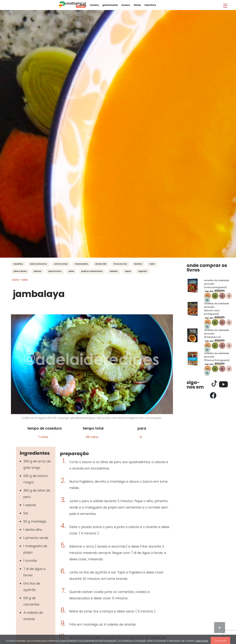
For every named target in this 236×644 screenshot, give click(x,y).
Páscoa (38, 271)
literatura (150, 5)
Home (15, 279)
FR (229, 296)
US (208, 296)
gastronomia (110, 5)
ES (207, 300)
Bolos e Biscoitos (39, 264)
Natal (152, 264)
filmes (137, 5)
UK (215, 296)
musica (126, 5)
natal (25, 279)
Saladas (114, 271)
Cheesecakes (81, 264)
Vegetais (143, 271)
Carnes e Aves (61, 264)
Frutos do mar (120, 264)
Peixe (71, 271)
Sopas (128, 271)
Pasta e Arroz (55, 271)
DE (222, 296)
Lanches (138, 264)
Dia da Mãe (101, 264)
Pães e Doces (20, 271)
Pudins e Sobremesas (92, 271)
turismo (94, 5)
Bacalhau (18, 264)
